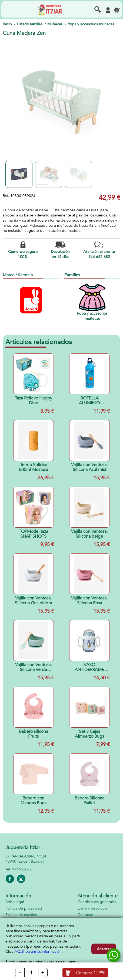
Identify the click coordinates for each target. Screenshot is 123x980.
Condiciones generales (97, 902)
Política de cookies (21, 915)
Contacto (85, 915)
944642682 (22, 869)
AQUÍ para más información (38, 952)
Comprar (91, 973)
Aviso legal (15, 902)
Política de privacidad (24, 908)
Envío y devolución (94, 908)
